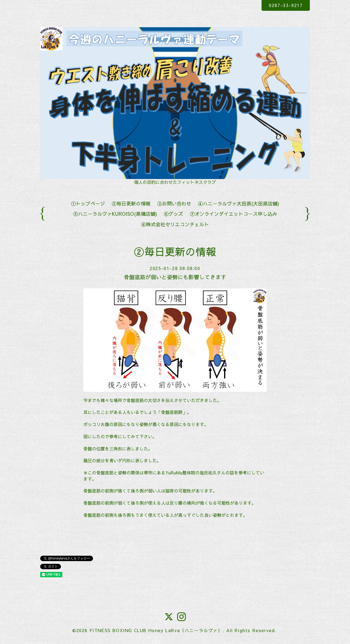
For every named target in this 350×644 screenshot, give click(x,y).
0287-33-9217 (286, 5)
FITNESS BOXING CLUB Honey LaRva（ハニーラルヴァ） (156, 630)
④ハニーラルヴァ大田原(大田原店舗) (239, 203)
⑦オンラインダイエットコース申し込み (234, 214)
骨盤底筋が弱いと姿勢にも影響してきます (175, 277)
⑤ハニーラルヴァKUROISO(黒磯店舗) (115, 214)
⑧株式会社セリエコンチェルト (175, 224)
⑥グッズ (173, 214)
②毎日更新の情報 (131, 203)
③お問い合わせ (174, 203)
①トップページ (88, 203)
